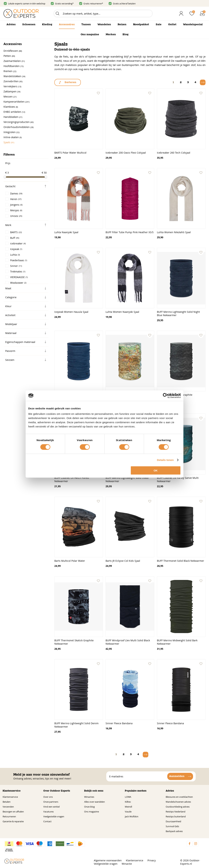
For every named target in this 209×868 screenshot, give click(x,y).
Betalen (7, 802)
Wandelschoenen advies (178, 802)
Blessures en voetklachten (179, 797)
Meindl (128, 807)
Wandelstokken (14, 76)
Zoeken (58, 13)
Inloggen (181, 13)
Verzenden (8, 807)
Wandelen (104, 25)
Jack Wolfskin (132, 816)
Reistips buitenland (176, 816)
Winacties (89, 797)
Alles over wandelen (95, 802)
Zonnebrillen (13, 81)
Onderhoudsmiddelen (18, 127)
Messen (10, 97)
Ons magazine (90, 35)
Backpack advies (174, 831)
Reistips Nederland (176, 812)
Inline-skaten (13, 137)
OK (156, 470)
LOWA (128, 797)
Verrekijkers (12, 86)
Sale (159, 25)
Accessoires (67, 25)
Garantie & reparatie (13, 821)
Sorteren (70, 82)
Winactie (127, 864)
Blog (126, 35)
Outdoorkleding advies (178, 807)
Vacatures (48, 812)
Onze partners (51, 802)
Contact (47, 821)
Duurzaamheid (173, 821)
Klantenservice (10, 797)
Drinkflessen (13, 51)
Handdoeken (13, 117)
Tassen (86, 25)
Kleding (47, 25)
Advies (11, 25)
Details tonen (165, 460)
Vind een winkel (51, 807)
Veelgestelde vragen (54, 816)
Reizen (122, 25)
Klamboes (11, 107)
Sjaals (9, 142)
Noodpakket (141, 25)
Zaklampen (12, 91)
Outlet (172, 25)
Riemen (10, 71)
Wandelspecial (193, 25)
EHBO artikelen (14, 112)
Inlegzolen (11, 132)
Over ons (48, 797)
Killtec (128, 802)
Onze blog (89, 807)
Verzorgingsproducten (18, 122)
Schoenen (29, 25)
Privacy (152, 860)
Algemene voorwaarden (108, 860)
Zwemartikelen (14, 61)
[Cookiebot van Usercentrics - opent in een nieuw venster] (165, 396)
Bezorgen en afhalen (13, 812)
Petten (9, 56)
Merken (111, 35)
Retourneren (9, 816)
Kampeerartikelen (16, 102)
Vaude (128, 812)
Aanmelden (177, 776)
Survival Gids (172, 826)
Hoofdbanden (14, 66)
